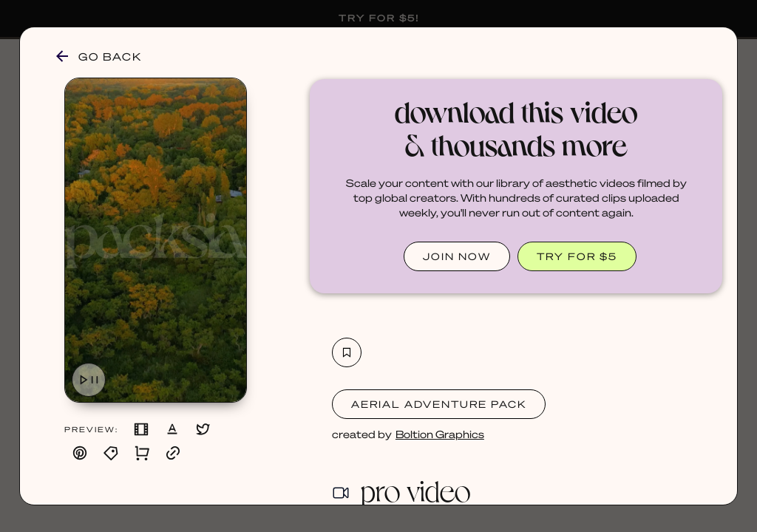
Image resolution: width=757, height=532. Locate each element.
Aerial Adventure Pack (439, 404)
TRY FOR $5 (577, 256)
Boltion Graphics (440, 434)
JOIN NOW (457, 256)
